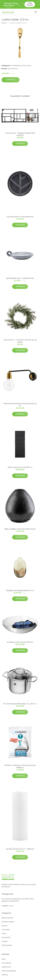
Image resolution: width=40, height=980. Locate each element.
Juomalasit (6, 930)
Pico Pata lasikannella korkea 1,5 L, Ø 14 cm (20, 704)
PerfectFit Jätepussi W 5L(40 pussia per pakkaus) (20, 766)
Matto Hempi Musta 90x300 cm (20, 467)
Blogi (4, 959)
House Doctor (26, 65)
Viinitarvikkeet (7, 945)
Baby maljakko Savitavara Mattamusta (20, 529)
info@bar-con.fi (7, 906)
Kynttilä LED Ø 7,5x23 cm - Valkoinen (20, 849)
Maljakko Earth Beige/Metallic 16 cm (20, 590)
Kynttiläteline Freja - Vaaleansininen (20, 278)
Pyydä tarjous (30, 4)
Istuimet (4, 926)
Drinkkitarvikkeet (8, 922)
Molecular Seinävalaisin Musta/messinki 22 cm (20, 405)
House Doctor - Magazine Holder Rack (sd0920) (20, 134)
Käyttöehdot (6, 967)
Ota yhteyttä (6, 963)
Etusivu (4, 23)
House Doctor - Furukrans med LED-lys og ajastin (20, 341)
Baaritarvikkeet (7, 918)
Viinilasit (5, 941)
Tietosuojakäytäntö (9, 971)
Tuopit (4, 933)
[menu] (36, 12)
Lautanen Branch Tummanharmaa (20, 217)
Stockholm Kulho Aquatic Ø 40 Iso (20, 642)
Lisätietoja (11, 80)
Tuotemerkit (16, 65)
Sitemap (5, 975)
